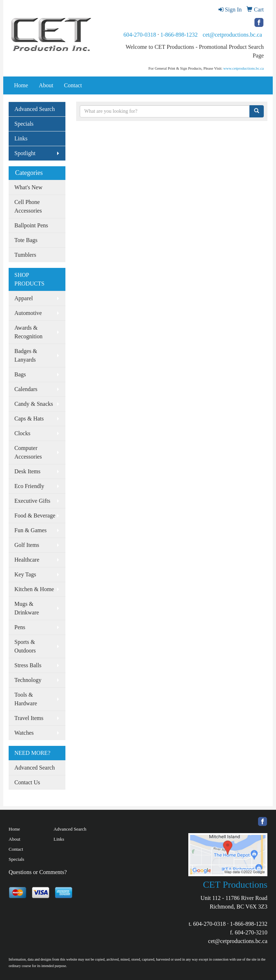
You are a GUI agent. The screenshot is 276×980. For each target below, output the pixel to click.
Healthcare (27, 560)
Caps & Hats (29, 419)
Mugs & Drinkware (27, 608)
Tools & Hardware (26, 699)
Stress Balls (28, 665)
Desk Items (27, 471)
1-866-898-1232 (179, 35)
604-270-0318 (140, 35)
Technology (28, 680)
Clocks (22, 433)
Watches (24, 733)
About (46, 85)
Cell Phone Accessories (28, 206)
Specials (24, 124)
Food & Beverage (35, 515)
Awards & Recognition (28, 332)
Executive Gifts (32, 501)
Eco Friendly (29, 486)
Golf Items (27, 545)
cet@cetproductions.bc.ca (232, 35)
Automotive (28, 313)
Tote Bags (26, 240)
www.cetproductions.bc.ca (243, 68)
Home (21, 85)
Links (21, 138)
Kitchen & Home (34, 589)
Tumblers (25, 255)
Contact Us (27, 782)
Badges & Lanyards (26, 355)
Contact (73, 85)
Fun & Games (31, 530)
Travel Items (29, 718)
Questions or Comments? (38, 872)
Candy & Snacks (34, 404)
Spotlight (25, 153)
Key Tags (25, 574)
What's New (28, 187)
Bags (20, 374)
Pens (20, 627)
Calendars (26, 389)
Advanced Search (34, 109)
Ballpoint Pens (31, 225)
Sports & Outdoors (25, 646)
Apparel (24, 298)
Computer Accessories (28, 452)
